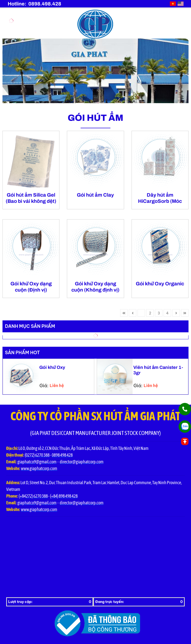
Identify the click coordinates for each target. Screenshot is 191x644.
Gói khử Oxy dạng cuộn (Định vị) (31, 287)
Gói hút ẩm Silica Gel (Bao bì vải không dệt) (31, 198)
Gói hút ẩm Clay (95, 195)
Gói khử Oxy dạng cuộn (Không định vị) (95, 287)
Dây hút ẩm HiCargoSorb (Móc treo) (160, 198)
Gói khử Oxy (52, 367)
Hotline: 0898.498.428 (34, 4)
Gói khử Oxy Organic (160, 284)
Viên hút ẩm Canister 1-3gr (158, 370)
